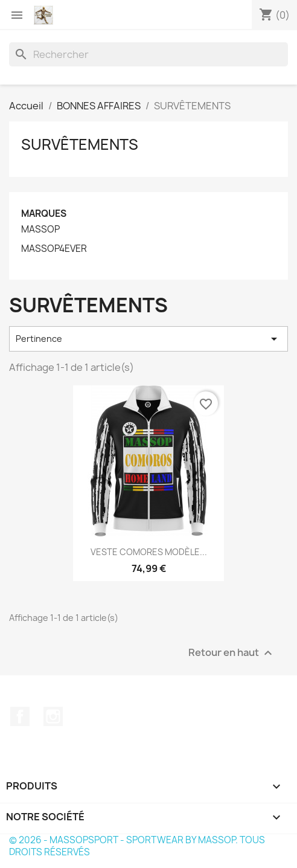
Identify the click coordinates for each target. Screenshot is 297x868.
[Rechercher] (148, 54)
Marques (44, 214)
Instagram (53, 716)
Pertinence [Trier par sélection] (148, 339)
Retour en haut (232, 653)
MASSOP (40, 230)
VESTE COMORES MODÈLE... (149, 552)
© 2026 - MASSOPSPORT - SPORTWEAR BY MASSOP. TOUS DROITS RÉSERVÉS (137, 846)
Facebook (20, 716)
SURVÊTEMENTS (80, 144)
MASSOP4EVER (54, 249)
